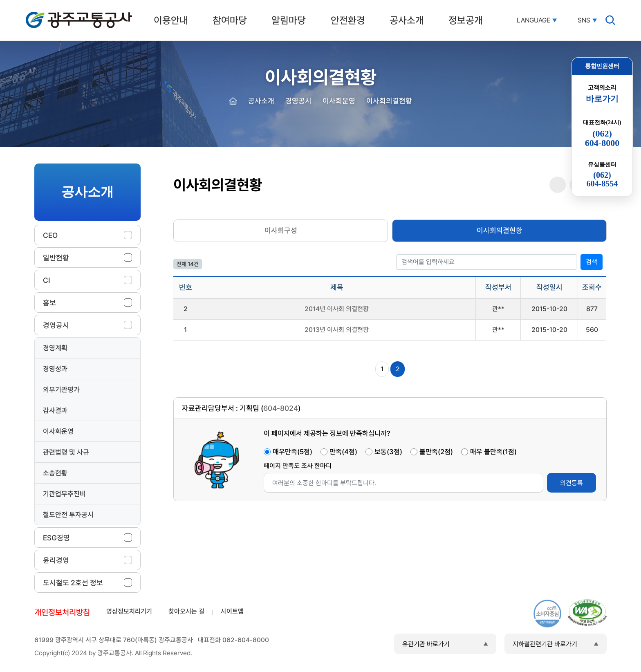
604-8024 (281, 408)
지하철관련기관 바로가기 (545, 644)
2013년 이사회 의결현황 (337, 330)
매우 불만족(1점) (493, 452)
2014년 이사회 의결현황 (337, 309)
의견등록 (572, 483)
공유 (558, 185)
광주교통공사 (43, 13)
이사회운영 (58, 431)
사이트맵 (232, 611)
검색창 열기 (610, 20)
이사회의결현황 (500, 230)
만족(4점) (343, 452)
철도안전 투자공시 (68, 515)
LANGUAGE (533, 20)
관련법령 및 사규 (66, 452)
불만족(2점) (436, 452)
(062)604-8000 (602, 138)
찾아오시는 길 (186, 611)
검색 (592, 262)
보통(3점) (388, 452)
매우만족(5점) (292, 452)
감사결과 (55, 410)
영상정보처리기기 (129, 611)
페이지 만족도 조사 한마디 (298, 466)
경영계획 (55, 348)
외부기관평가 (61, 390)
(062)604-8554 (602, 179)
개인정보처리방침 (62, 612)
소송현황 (55, 473)
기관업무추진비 (64, 494)
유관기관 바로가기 (426, 644)
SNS (584, 20)
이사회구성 (281, 230)
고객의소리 (602, 94)
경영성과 (55, 369)
